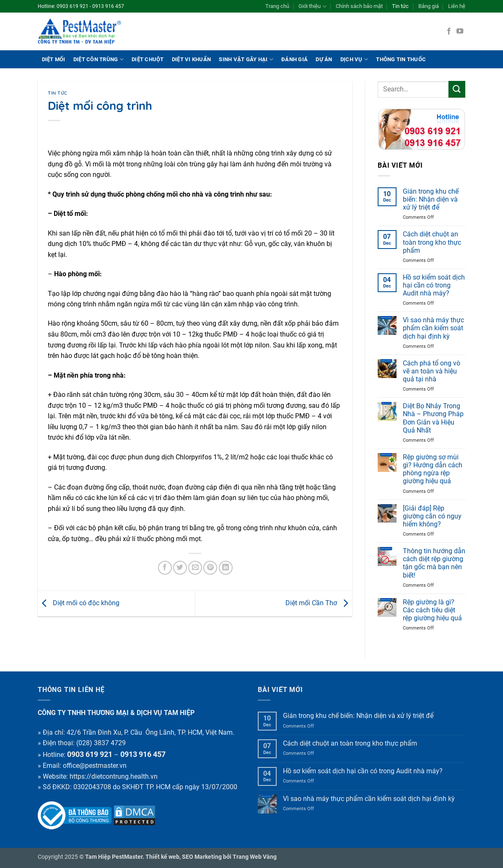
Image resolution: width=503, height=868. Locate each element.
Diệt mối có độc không (79, 603)
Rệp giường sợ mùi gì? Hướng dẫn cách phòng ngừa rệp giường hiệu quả (433, 469)
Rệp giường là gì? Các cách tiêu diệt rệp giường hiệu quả (432, 610)
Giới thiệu (312, 6)
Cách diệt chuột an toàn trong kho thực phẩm (432, 242)
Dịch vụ (354, 59)
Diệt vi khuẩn (191, 59)
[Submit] (457, 89)
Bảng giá (429, 6)
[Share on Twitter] (180, 568)
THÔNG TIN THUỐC (401, 59)
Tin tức (400, 6)
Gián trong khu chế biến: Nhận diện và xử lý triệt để (431, 199)
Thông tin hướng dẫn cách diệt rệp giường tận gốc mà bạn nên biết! (434, 563)
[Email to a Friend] (195, 568)
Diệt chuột (148, 59)
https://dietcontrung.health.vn (114, 776)
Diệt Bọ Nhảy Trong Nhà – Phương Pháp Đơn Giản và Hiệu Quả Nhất (433, 418)
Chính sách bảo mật (359, 6)
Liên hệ (457, 6)
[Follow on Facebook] (449, 31)
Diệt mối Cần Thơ (319, 603)
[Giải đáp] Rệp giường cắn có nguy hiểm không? (432, 516)
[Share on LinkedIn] (226, 568)
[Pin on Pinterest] (210, 568)
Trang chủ (277, 6)
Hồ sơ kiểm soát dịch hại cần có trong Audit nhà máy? (434, 285)
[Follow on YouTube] (460, 31)
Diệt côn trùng (99, 59)
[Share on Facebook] (165, 568)
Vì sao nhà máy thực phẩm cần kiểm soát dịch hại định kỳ (433, 328)
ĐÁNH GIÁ (294, 59)
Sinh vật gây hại (246, 59)
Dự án (324, 59)
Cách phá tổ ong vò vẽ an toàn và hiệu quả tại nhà (432, 371)
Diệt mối (54, 59)
